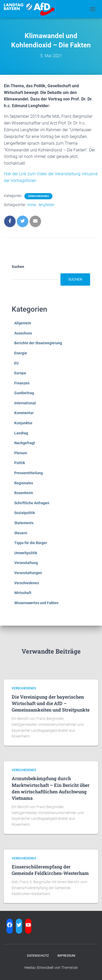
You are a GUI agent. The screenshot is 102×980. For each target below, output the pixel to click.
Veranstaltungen (28, 573)
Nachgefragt (25, 443)
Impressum (66, 956)
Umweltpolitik (26, 553)
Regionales (24, 483)
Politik (20, 463)
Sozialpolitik (25, 513)
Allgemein (23, 323)
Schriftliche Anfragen (32, 503)
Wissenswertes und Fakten (36, 603)
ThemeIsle (69, 968)
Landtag (21, 433)
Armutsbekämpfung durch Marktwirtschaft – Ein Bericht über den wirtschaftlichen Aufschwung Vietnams (51, 788)
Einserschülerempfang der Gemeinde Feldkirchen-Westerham (50, 870)
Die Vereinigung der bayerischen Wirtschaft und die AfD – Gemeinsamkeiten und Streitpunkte (51, 703)
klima (32, 205)
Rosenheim (24, 493)
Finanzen (22, 383)
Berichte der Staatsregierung (38, 343)
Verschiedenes (38, 196)
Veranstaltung (26, 563)
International (25, 403)
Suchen (18, 267)
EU (16, 363)
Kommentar (24, 413)
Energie (21, 353)
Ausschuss (23, 333)
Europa (20, 373)
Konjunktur (23, 423)
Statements (24, 523)
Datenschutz (38, 956)
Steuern (21, 533)
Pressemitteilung (29, 473)
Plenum (21, 453)
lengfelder (47, 205)
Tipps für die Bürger (31, 543)
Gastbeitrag (24, 393)
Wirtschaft (23, 593)
